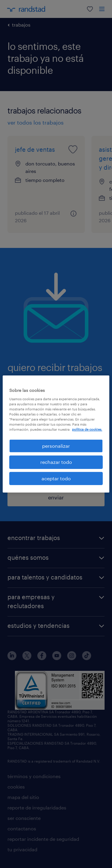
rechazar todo (56, 462)
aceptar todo (56, 478)
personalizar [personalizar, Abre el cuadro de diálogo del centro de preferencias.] (56, 446)
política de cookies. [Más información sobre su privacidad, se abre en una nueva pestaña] (87, 429)
